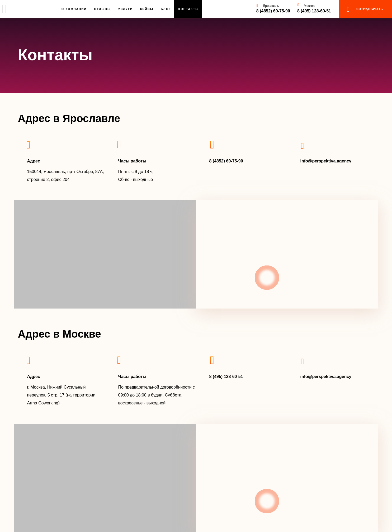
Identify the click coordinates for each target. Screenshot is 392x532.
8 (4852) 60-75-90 (273, 11)
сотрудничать (370, 9)
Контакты (188, 9)
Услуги (126, 9)
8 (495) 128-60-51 (314, 11)
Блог (166, 9)
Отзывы (102, 9)
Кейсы (147, 9)
